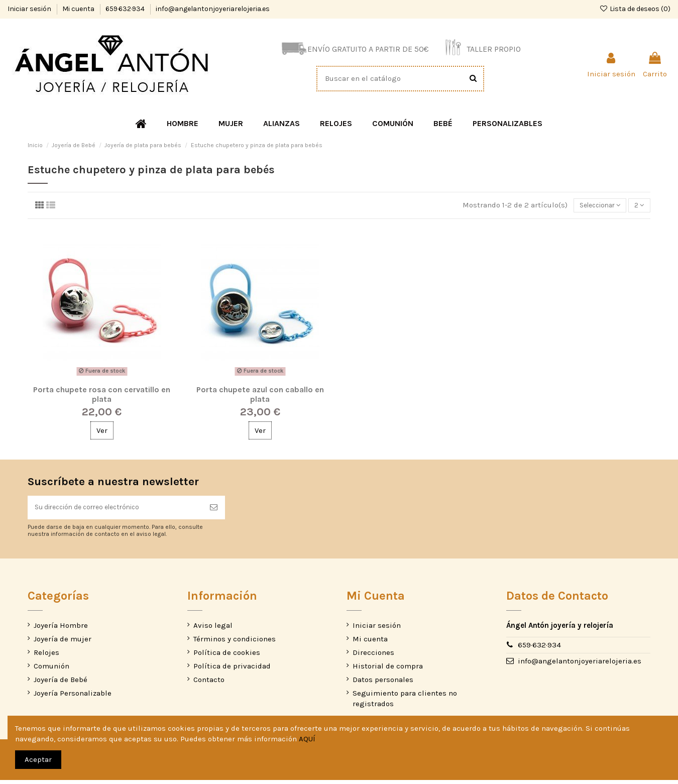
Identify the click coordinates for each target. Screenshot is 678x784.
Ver (102, 432)
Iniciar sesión (30, 9)
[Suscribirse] (214, 511)
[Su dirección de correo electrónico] (115, 511)
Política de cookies (227, 656)
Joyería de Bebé (61, 684)
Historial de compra (388, 670)
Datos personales (383, 684)
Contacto (209, 684)
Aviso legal (213, 629)
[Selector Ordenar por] (593, 206)
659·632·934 (126, 9)
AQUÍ (307, 739)
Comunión (51, 670)
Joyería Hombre (61, 629)
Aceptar (38, 759)
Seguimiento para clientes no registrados (405, 702)
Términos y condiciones (235, 643)
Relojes (46, 656)
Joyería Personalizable (73, 697)
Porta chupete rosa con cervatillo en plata (102, 396)
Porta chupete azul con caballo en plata (260, 396)
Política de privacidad (232, 670)
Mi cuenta (79, 9)
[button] (183, 124)
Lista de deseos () (635, 9)
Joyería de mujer (63, 643)
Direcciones (373, 656)
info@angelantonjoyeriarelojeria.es (213, 9)
